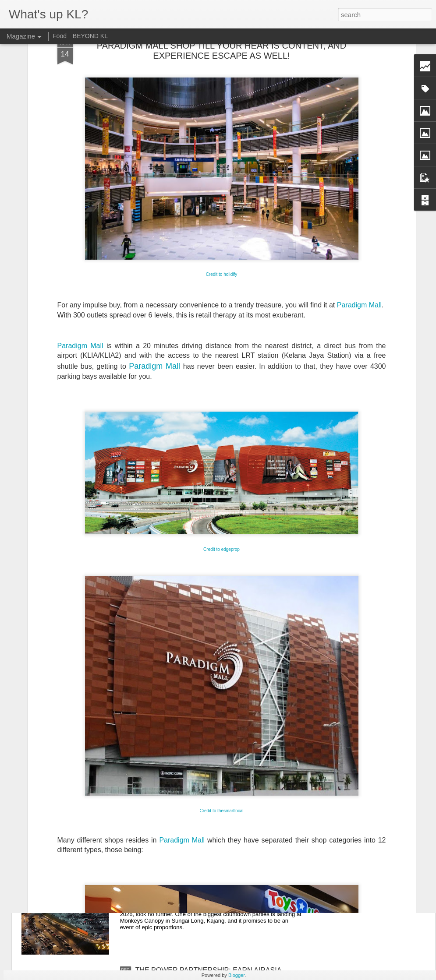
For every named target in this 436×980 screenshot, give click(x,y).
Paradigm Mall (359, 202)
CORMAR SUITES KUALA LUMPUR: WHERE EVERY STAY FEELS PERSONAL (208, 775)
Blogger (236, 975)
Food (60, 36)
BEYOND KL (90, 36)
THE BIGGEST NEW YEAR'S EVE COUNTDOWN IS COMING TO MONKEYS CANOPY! (218, 875)
